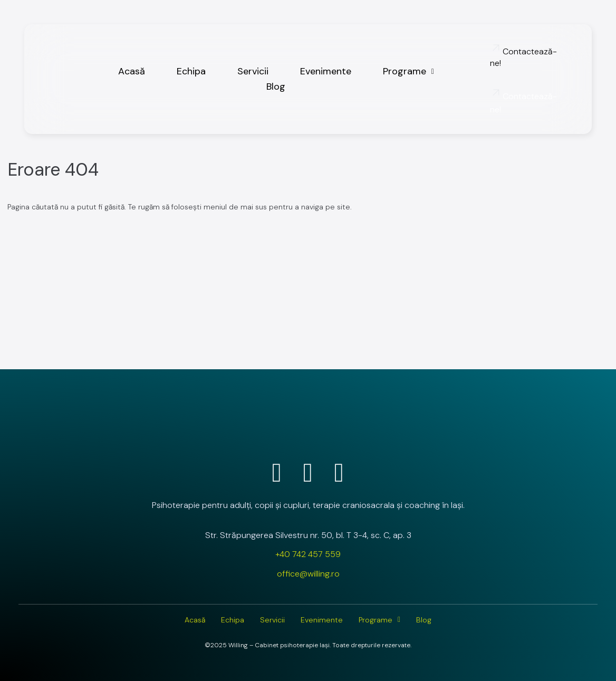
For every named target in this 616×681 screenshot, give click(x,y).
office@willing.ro (308, 574)
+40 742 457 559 (308, 554)
